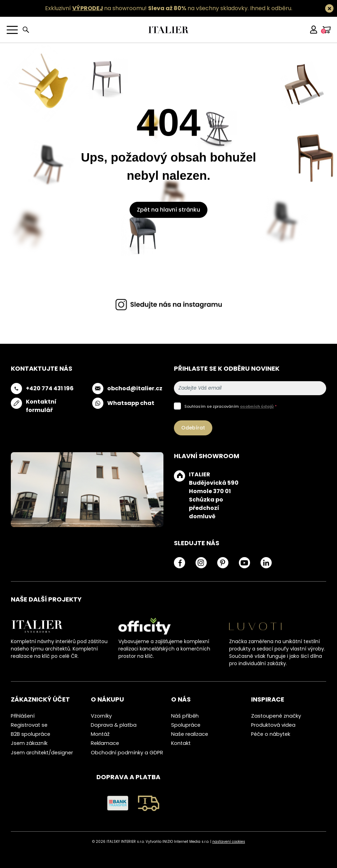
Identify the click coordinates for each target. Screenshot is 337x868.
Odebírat (193, 428)
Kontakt (181, 743)
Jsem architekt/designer (42, 753)
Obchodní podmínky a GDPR (127, 753)
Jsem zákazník (29, 743)
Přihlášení (23, 716)
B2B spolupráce (31, 734)
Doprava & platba (114, 725)
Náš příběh (185, 716)
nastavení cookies (229, 842)
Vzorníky (101, 716)
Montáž (100, 734)
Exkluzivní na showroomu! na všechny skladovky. (147, 8)
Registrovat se (29, 725)
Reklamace (105, 743)
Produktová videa (273, 725)
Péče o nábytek (271, 734)
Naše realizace (190, 734)
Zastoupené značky (276, 716)
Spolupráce (186, 725)
